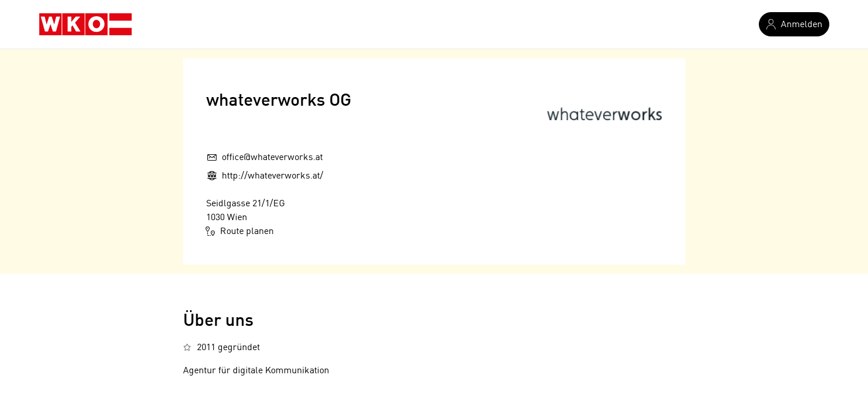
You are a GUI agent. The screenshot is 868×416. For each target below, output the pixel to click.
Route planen (240, 231)
